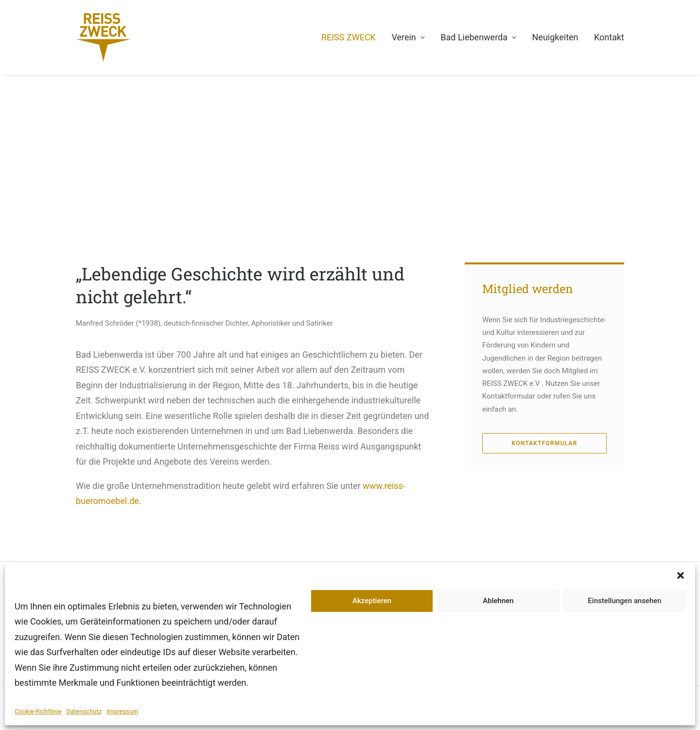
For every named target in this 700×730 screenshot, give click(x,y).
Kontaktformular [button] (545, 443)
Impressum (122, 711)
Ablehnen (498, 601)
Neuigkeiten (555, 37)
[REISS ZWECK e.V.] (103, 37)
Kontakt (609, 37)
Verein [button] (408, 37)
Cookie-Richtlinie (38, 711)
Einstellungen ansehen (624, 601)
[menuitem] (352, 37)
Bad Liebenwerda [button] (478, 37)
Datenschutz (84, 711)
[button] (681, 575)
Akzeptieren (372, 601)
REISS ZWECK (349, 37)
